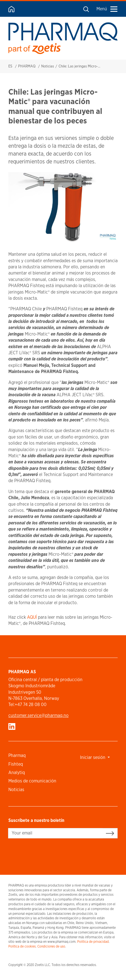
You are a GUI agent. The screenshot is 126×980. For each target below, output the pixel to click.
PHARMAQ (27, 66)
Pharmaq (17, 755)
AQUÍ (32, 617)
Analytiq (17, 772)
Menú (107, 9)
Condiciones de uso (51, 946)
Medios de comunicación (32, 781)
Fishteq (16, 764)
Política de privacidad (93, 942)
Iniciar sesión (93, 757)
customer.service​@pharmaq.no (38, 715)
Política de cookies (22, 946)
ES (10, 66)
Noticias (48, 66)
